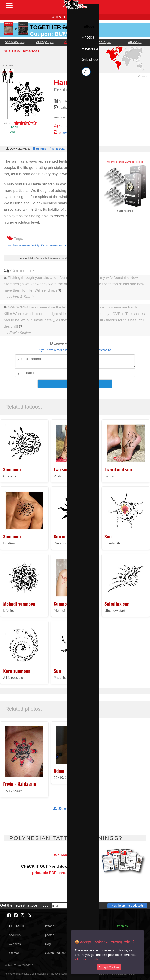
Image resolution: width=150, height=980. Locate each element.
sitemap (14, 953)
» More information (88, 959)
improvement (54, 245)
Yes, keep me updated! (128, 905)
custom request (55, 953)
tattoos (49, 926)
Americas (31, 51)
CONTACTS (17, 926)
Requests (90, 48)
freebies (122, 926)
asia (105, 42)
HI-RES (39, 149)
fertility (35, 245)
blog (48, 944)
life (43, 245)
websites (15, 944)
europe (45, 42)
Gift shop (90, 59)
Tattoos (88, 26)
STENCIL (56, 149)
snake (26, 245)
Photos (88, 37)
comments (64, 126)
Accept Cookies (109, 967)
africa (135, 42)
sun (10, 245)
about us (15, 935)
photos (49, 935)
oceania (15, 42)
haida (17, 245)
